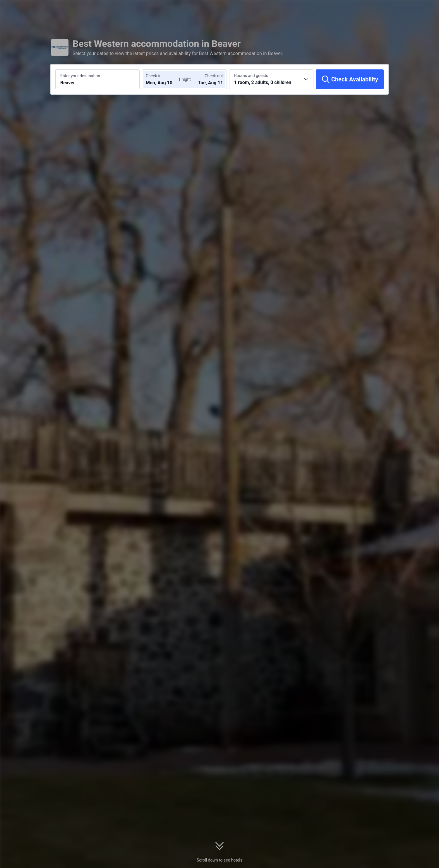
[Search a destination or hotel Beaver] (97, 79)
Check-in (154, 76)
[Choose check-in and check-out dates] (163, 79)
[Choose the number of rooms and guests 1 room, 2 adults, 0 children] (271, 79)
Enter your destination (80, 76)
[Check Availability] (350, 79)
